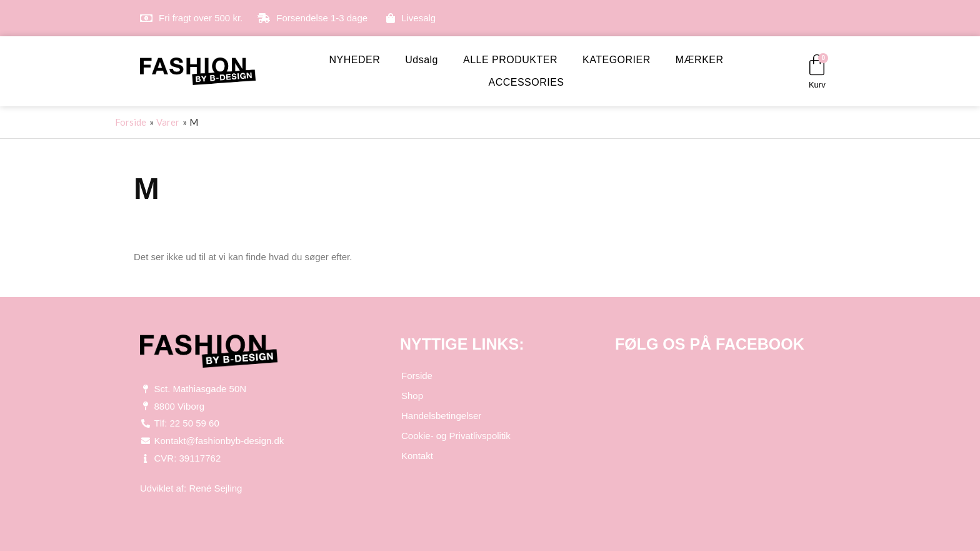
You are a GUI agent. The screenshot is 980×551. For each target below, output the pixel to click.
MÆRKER (700, 60)
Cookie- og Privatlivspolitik (456, 436)
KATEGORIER (617, 60)
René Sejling (215, 488)
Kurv (817, 85)
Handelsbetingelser (441, 416)
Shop (412, 396)
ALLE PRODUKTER (510, 60)
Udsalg (422, 60)
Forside (417, 376)
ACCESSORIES (526, 82)
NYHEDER (354, 60)
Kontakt (417, 456)
